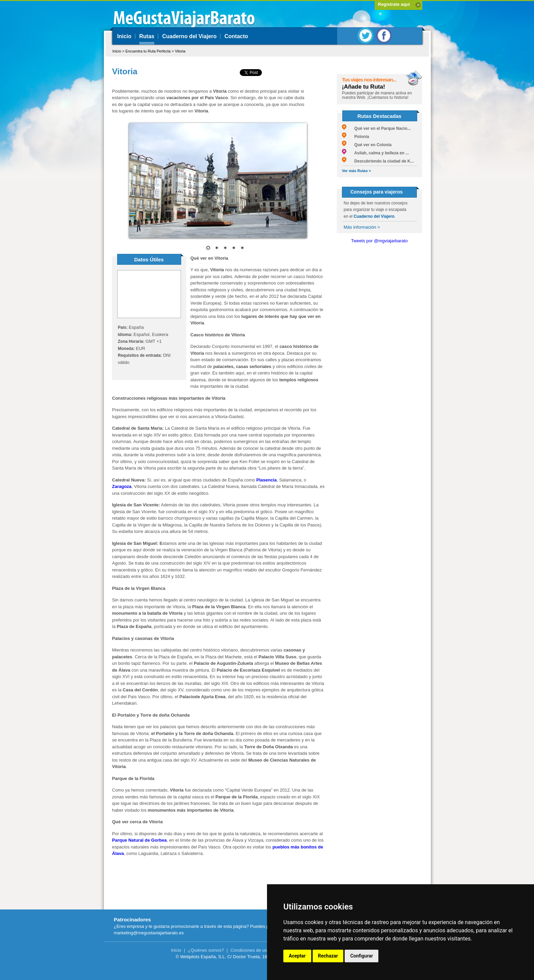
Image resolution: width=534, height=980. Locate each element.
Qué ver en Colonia (367, 145)
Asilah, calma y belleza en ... (375, 153)
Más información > (362, 227)
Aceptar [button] (297, 956)
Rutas (147, 36)
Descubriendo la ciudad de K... (378, 161)
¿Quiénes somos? (206, 950)
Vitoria (180, 51)
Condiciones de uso (250, 950)
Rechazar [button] (328, 956)
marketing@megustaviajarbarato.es (149, 933)
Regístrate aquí (394, 4)
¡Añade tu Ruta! (364, 87)
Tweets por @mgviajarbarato (379, 241)
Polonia (356, 137)
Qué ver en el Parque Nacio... (376, 128)
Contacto (236, 36)
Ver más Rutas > (356, 171)
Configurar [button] (362, 956)
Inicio (124, 36)
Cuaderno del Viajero (189, 36)
